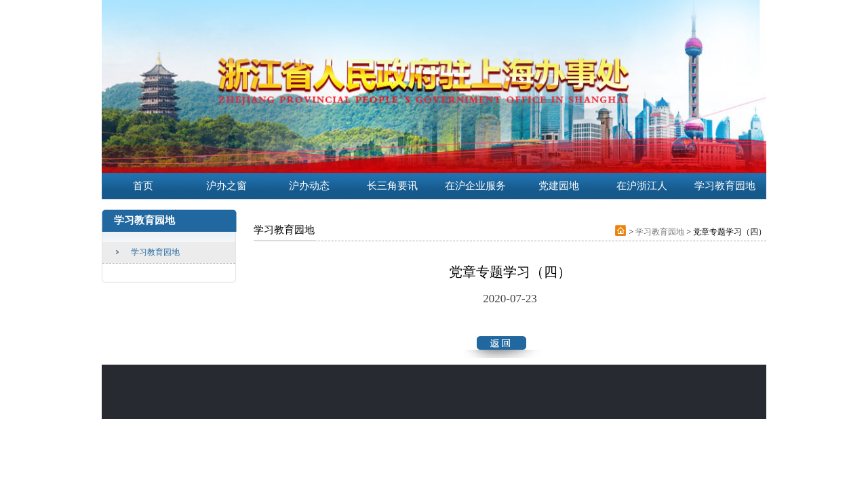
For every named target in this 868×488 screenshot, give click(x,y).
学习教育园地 (155, 252)
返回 (501, 340)
